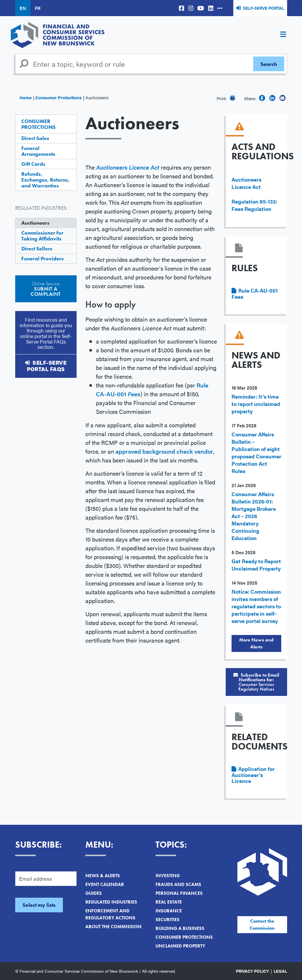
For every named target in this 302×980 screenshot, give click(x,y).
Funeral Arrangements (38, 151)
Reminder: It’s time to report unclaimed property (256, 404)
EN (23, 8)
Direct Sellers (37, 249)
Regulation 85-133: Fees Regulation (254, 205)
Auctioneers (35, 223)
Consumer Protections (58, 97)
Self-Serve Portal (264, 8)
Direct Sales (35, 138)
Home (26, 97)
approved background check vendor (164, 451)
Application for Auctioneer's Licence (253, 775)
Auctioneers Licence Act (246, 183)
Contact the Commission (262, 924)
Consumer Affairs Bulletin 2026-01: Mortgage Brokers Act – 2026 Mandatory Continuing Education (254, 516)
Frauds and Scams (178, 884)
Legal (280, 971)
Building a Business (180, 928)
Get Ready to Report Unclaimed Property (256, 565)
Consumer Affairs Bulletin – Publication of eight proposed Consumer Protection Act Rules (256, 453)
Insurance (169, 911)
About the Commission (113, 927)
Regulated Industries (111, 902)
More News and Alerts (256, 643)
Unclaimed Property (180, 946)
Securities (168, 920)
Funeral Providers (43, 258)
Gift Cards (33, 164)
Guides (94, 893)
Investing (168, 876)
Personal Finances (179, 893)
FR (38, 8)
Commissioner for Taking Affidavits (42, 236)
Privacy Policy (252, 971)
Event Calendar (105, 884)
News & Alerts (103, 876)
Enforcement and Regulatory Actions (110, 914)
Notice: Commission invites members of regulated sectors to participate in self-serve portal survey (256, 606)
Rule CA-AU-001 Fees (255, 293)
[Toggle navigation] (283, 35)
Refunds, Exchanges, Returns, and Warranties (45, 180)
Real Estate (169, 902)
